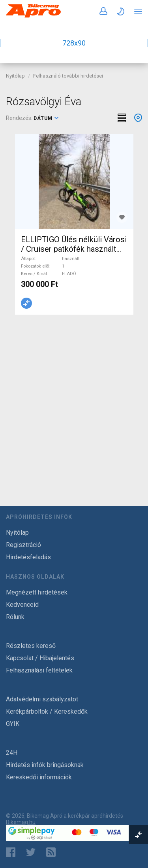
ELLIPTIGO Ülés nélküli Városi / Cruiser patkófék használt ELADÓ (74, 249)
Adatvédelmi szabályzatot (42, 699)
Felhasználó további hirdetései (68, 76)
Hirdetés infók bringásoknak (45, 765)
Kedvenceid (22, 605)
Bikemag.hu (21, 822)
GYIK (13, 724)
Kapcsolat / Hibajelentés (40, 658)
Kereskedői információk (39, 777)
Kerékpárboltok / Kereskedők (47, 711)
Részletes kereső (31, 646)
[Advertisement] (74, 401)
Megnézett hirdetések (37, 592)
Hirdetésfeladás (28, 557)
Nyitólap (15, 76)
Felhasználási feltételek (39, 670)
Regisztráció (23, 545)
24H (12, 753)
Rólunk (15, 617)
